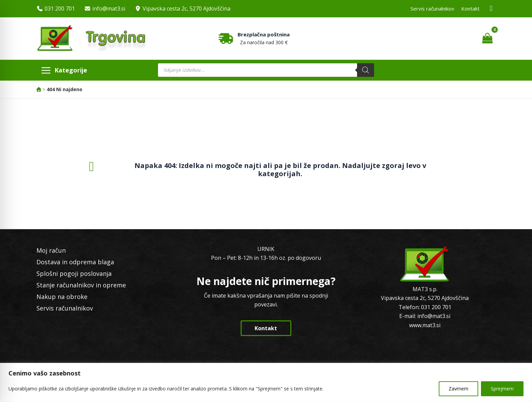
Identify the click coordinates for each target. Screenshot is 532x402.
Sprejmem (502, 389)
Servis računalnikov (432, 9)
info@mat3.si (109, 9)
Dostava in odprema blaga (75, 262)
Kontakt (470, 9)
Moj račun (51, 250)
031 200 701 (60, 9)
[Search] (366, 70)
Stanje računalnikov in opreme (81, 285)
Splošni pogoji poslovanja (74, 273)
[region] (266, 382)
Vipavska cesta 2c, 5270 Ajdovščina (187, 9)
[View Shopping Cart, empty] (488, 38)
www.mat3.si (425, 325)
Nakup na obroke (62, 297)
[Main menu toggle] (64, 70)
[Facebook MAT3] (491, 9)
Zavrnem (458, 389)
